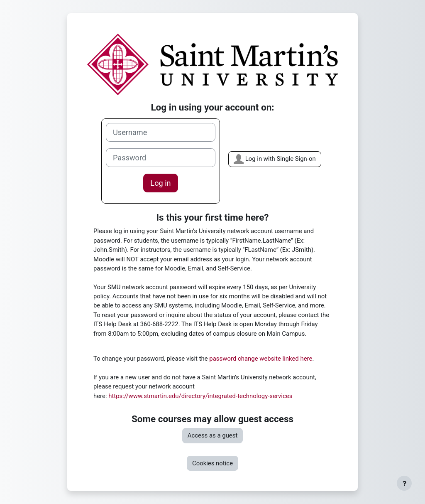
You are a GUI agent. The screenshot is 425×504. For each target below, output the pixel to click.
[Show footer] (404, 483)
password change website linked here (261, 359)
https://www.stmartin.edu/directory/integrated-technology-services (200, 396)
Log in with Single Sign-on (275, 159)
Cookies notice (212, 463)
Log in (160, 183)
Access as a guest (213, 435)
